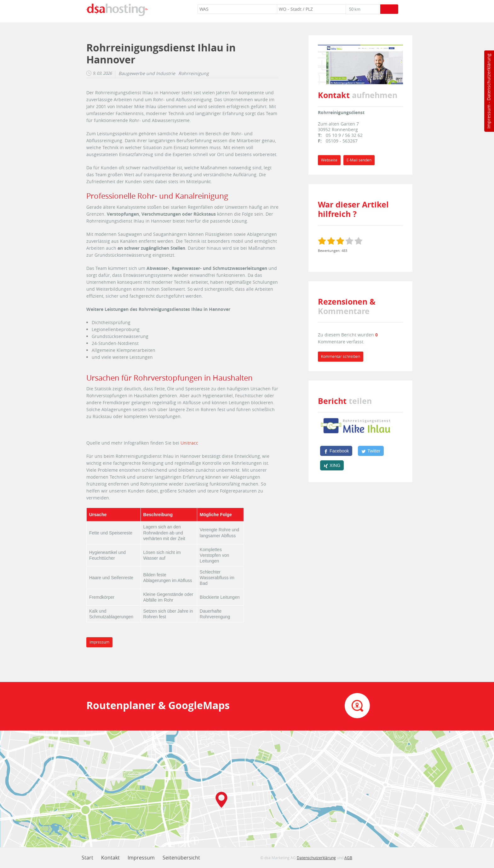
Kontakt (110, 858)
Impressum (488, 117)
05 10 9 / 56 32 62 (344, 135)
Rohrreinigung (194, 73)
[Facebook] (336, 451)
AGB (348, 858)
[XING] (332, 465)
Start (87, 858)
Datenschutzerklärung (488, 77)
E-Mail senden (359, 160)
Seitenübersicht (181, 858)
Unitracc (189, 443)
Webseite (329, 160)
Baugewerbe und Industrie (147, 73)
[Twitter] (371, 451)
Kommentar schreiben (341, 356)
